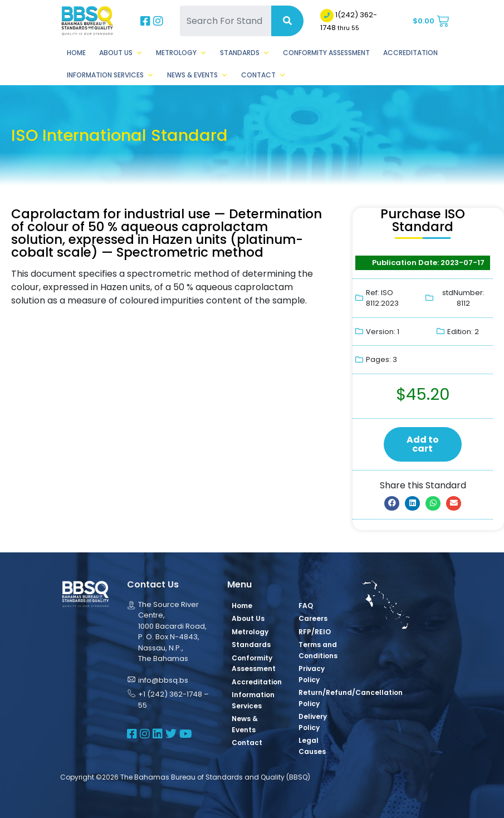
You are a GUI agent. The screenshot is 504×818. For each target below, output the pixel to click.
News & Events (197, 75)
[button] (392, 503)
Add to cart (423, 444)
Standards (245, 53)
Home (76, 53)
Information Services (110, 75)
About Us (121, 53)
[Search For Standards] (226, 21)
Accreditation (410, 53)
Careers (313, 618)
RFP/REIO (315, 632)
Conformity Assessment (326, 53)
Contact (263, 75)
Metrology (181, 53)
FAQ (306, 606)
